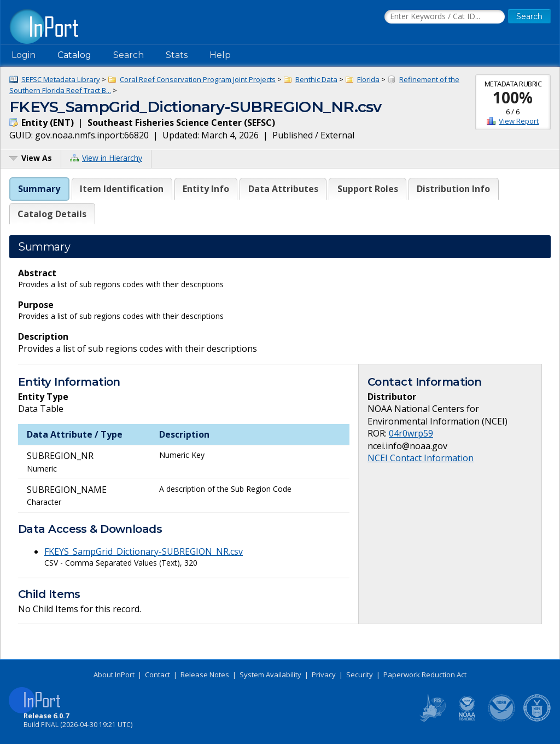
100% (513, 97)
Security (360, 675)
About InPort (114, 675)
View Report (519, 121)
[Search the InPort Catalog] (445, 17)
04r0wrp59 (411, 433)
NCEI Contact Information (421, 458)
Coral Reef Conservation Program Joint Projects (198, 79)
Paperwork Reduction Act (425, 675)
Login (24, 55)
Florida (368, 79)
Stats (177, 55)
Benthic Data (316, 79)
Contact (157, 675)
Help (220, 55)
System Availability (270, 675)
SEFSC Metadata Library (61, 79)
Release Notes (205, 675)
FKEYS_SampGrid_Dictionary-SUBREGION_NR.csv (144, 551)
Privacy (324, 675)
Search (129, 55)
